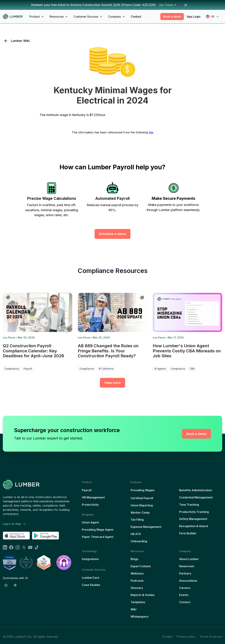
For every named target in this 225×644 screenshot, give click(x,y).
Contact (136, 17)
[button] (37, 17)
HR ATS (136, 534)
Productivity (90, 505)
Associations (188, 581)
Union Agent (90, 522)
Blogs (134, 559)
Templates (138, 602)
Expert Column (141, 566)
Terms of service (211, 637)
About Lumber (189, 559)
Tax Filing (137, 520)
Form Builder (188, 533)
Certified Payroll (142, 498)
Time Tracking (189, 505)
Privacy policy (186, 637)
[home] (14, 17)
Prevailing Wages (143, 490)
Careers (185, 588)
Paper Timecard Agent (98, 537)
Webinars (137, 573)
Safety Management (193, 519)
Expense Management (146, 527)
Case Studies (91, 585)
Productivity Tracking (194, 512)
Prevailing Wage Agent (98, 530)
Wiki (134, 609)
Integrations (90, 559)
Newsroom (187, 566)
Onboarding (139, 541)
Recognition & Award (194, 526)
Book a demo (172, 17)
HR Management (93, 497)
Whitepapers (140, 617)
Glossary (137, 588)
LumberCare (91, 578)
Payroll (87, 490)
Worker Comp (140, 513)
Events (184, 595)
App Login (194, 17)
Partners (185, 573)
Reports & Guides (143, 595)
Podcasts (137, 581)
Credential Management (196, 497)
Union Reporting (142, 505)
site (151, 132)
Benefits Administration (196, 490)
